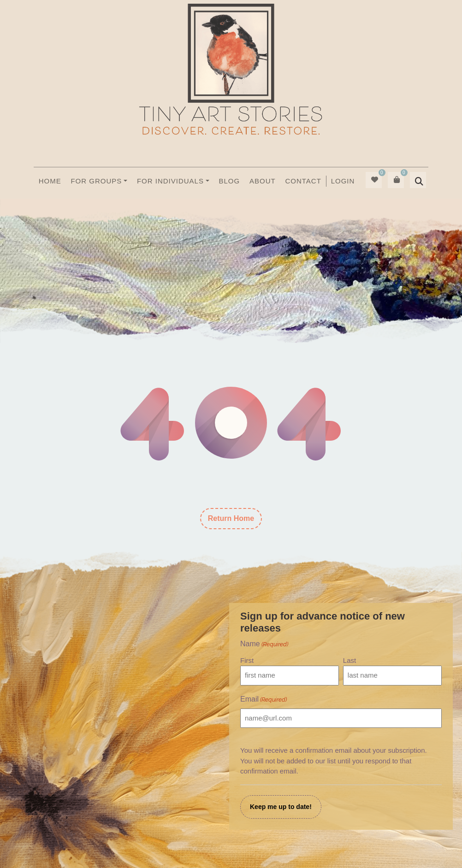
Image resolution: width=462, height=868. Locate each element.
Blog (230, 181)
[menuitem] (343, 181)
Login (343, 181)
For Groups (96, 181)
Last (349, 660)
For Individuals (170, 181)
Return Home (231, 518)
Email (264, 700)
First (247, 660)
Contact (303, 181)
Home (50, 181)
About (263, 181)
